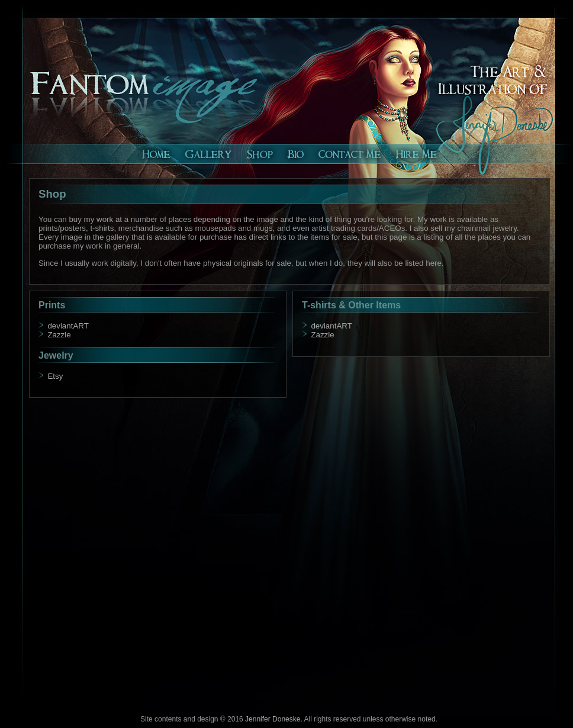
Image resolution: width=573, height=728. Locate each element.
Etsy (55, 376)
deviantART (68, 326)
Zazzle (59, 335)
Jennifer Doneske (273, 719)
